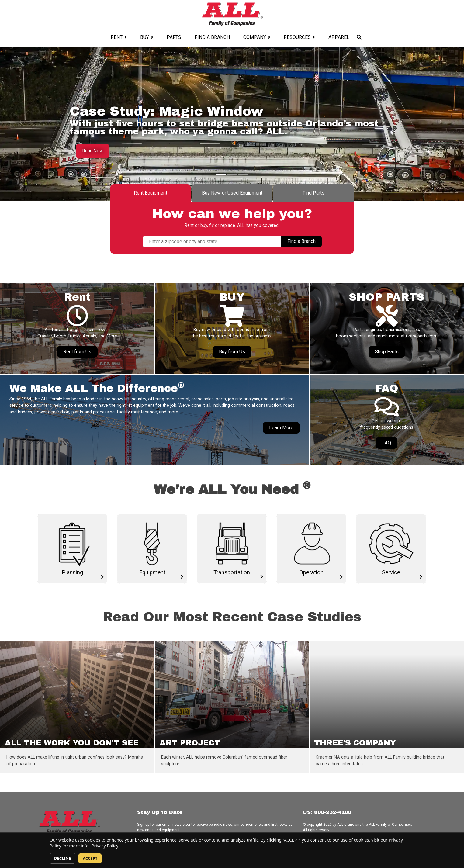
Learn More (281, 428)
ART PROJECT (190, 743)
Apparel (339, 37)
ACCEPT (90, 858)
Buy (145, 37)
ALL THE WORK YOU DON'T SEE (72, 743)
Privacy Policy (105, 846)
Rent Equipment (151, 193)
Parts (174, 37)
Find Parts (313, 193)
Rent (117, 37)
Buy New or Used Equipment (232, 193)
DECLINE (62, 858)
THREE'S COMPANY (355, 743)
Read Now (93, 151)
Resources (297, 37)
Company (255, 37)
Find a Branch (212, 37)
